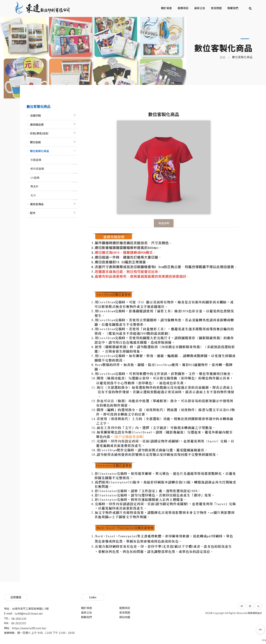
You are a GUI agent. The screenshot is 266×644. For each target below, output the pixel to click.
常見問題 (216, 8)
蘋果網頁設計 (255, 613)
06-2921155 (19, 619)
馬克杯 (34, 186)
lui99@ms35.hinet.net (29, 613)
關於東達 (166, 8)
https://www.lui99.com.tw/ (29, 628)
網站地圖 (125, 617)
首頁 (223, 57)
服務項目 (183, 8)
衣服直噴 (36, 160)
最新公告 (200, 8)
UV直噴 (35, 178)
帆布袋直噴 (37, 169)
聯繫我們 (233, 8)
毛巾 (33, 195)
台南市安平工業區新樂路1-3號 (30, 609)
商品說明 (164, 223)
